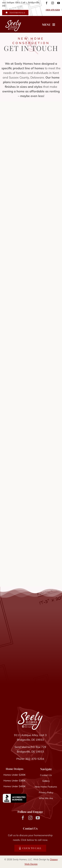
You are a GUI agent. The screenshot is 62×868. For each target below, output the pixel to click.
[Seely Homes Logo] (30, 713)
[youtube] (59, 3)
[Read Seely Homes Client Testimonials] (15, 13)
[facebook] (47, 3)
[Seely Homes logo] (11, 24)
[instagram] (53, 3)
